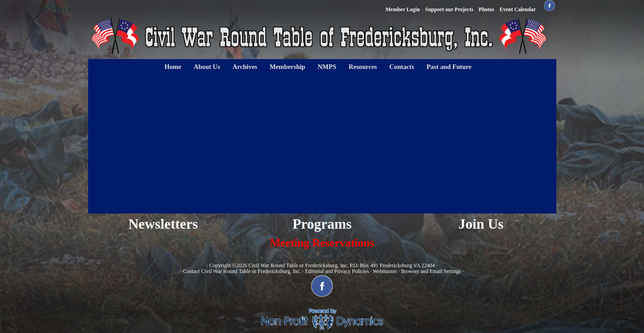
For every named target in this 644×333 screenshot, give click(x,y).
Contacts (402, 67)
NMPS (327, 67)
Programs (322, 224)
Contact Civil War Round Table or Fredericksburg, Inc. (242, 271)
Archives (245, 67)
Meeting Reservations (322, 243)
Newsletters (163, 224)
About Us (207, 67)
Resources (363, 67)
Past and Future (449, 67)
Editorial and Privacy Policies (337, 271)
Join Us (481, 224)
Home (173, 67)
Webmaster (385, 271)
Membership (288, 67)
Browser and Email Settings (431, 271)
